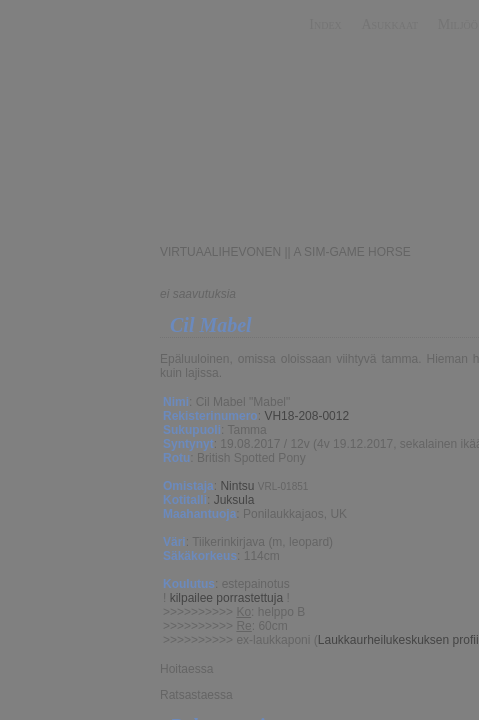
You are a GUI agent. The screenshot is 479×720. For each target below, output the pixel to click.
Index (325, 24)
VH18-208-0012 (306, 416)
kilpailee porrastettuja (226, 598)
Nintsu (237, 486)
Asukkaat (389, 24)
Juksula (234, 500)
